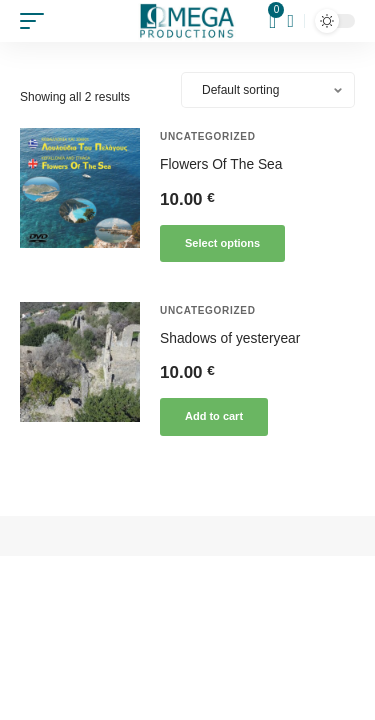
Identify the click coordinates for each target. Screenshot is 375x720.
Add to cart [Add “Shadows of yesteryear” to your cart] (214, 416)
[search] (290, 21)
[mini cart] (274, 21)
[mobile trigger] (37, 21)
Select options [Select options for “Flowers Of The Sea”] (222, 243)
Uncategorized (208, 136)
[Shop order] (268, 90)
